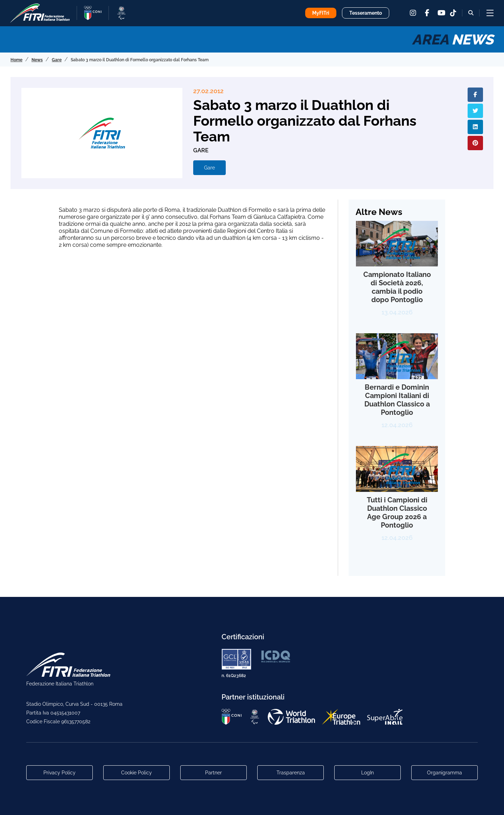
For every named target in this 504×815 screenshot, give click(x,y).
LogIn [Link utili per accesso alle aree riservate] (367, 773)
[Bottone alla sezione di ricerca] (471, 13)
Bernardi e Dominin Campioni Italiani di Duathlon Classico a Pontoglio (397, 400)
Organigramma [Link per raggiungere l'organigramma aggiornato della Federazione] (444, 773)
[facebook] (427, 13)
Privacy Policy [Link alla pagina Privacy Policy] (59, 773)
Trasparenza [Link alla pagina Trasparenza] (291, 773)
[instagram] (413, 13)
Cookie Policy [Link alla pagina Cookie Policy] (136, 773)
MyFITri (321, 13)
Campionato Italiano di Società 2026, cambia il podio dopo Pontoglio (397, 287)
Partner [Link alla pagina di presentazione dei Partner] (213, 773)
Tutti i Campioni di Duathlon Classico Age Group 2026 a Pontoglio (397, 513)
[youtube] (441, 13)
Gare (209, 168)
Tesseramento (366, 13)
